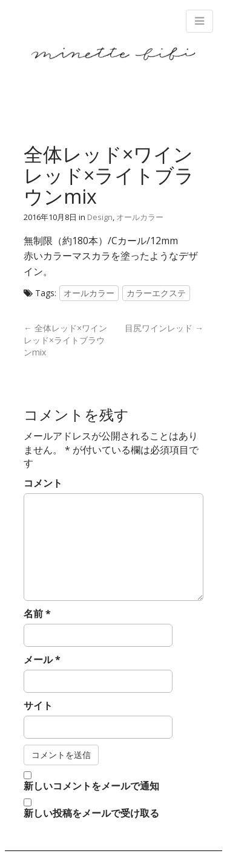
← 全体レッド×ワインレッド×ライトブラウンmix (65, 340)
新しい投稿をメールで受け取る (91, 813)
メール (42, 659)
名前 (37, 614)
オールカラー (140, 217)
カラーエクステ (156, 293)
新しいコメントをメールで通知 (91, 786)
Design (100, 217)
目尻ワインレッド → (164, 328)
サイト (38, 705)
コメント (43, 483)
